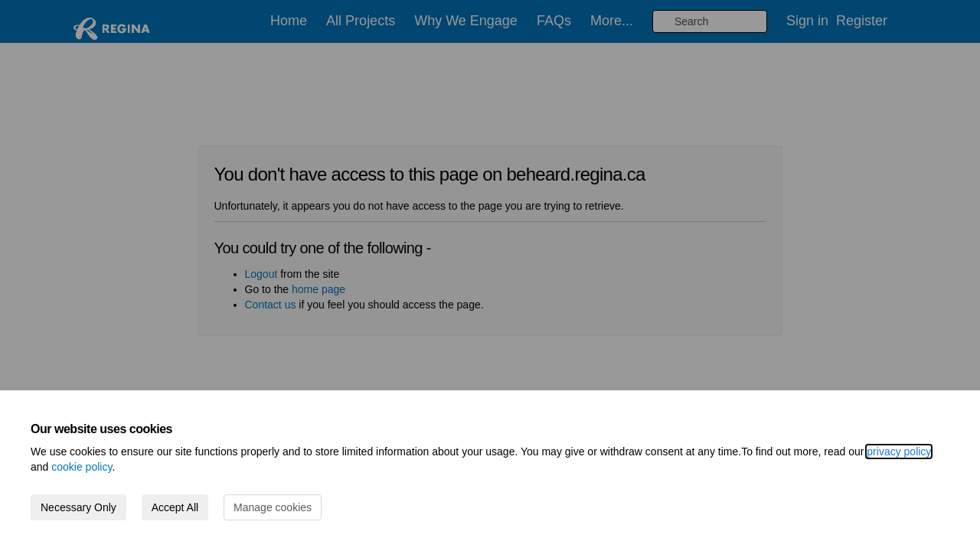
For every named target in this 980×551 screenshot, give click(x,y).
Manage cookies (273, 507)
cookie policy (82, 467)
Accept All (175, 507)
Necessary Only (78, 507)
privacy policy (899, 452)
